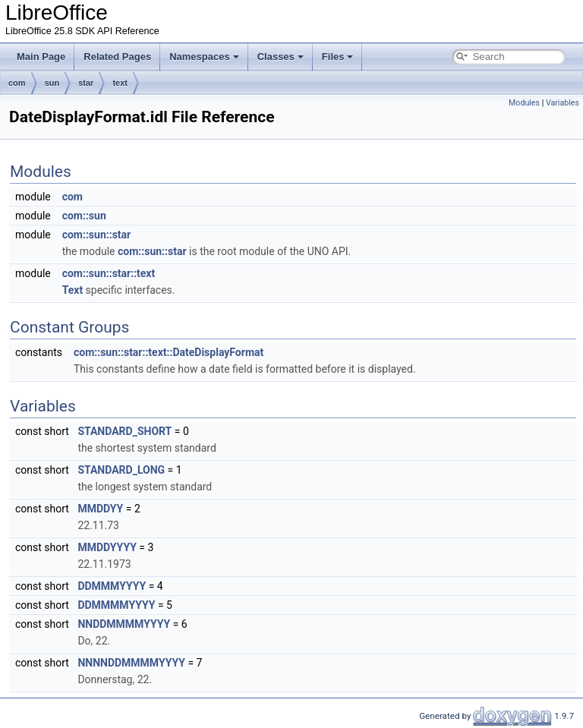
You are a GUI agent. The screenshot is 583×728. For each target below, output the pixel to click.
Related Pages (117, 57)
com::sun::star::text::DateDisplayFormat (169, 352)
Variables (563, 103)
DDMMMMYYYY (116, 605)
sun (52, 83)
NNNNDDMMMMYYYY (131, 663)
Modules (524, 103)
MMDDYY (100, 509)
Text (72, 290)
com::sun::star (97, 235)
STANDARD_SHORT (124, 431)
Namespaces (204, 57)
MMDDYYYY (107, 547)
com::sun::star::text (109, 273)
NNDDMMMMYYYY (124, 624)
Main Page (41, 57)
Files (338, 57)
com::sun (84, 216)
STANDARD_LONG (121, 470)
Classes (280, 57)
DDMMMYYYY (112, 586)
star (86, 83)
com (17, 83)
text (120, 83)
